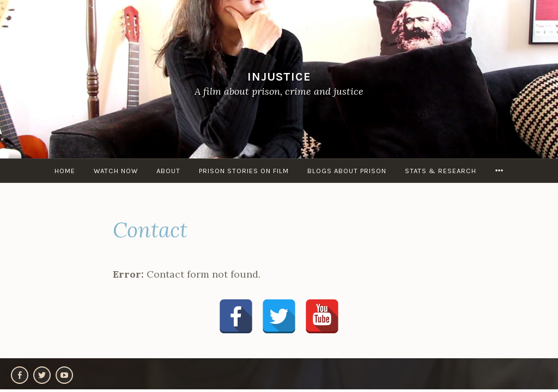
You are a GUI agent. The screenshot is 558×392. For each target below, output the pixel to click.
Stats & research (441, 171)
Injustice (279, 76)
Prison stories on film (244, 171)
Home (65, 171)
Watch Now (116, 171)
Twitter (42, 375)
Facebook (20, 375)
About (168, 171)
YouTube (64, 375)
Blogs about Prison (347, 171)
